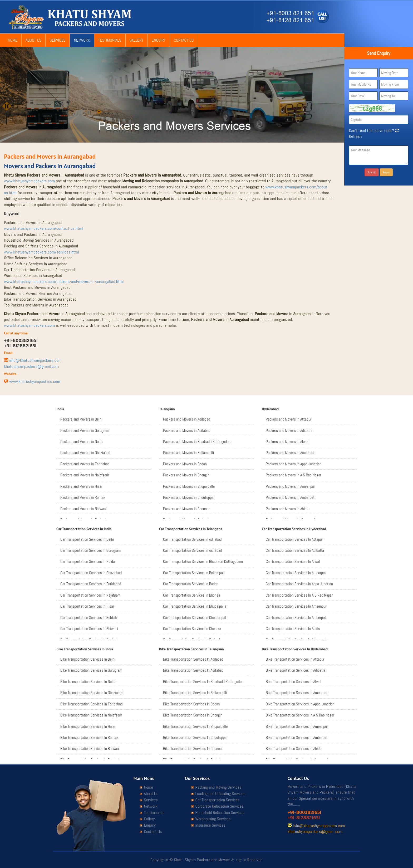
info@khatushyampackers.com (35, 360)
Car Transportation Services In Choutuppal (195, 618)
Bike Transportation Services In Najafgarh (91, 715)
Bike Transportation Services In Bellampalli (195, 693)
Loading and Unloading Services (220, 794)
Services (58, 40)
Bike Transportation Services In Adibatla (296, 670)
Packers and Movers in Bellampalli (188, 453)
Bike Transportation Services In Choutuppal (195, 737)
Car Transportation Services (218, 800)
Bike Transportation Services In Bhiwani (90, 748)
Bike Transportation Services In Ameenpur (297, 726)
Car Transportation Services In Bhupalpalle (195, 606)
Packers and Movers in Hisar (81, 486)
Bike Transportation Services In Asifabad (193, 670)
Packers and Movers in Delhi (81, 419)
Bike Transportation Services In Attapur (295, 659)
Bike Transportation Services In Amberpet (297, 737)
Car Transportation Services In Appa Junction (299, 584)
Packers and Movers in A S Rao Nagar (293, 475)
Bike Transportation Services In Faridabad (91, 704)
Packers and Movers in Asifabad (187, 430)
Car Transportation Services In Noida (88, 561)
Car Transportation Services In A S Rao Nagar (299, 595)
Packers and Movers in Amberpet (290, 497)
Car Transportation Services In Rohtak (89, 618)
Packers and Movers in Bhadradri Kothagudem (197, 442)
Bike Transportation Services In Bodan (191, 704)
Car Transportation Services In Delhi (87, 539)
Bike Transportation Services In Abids (294, 748)
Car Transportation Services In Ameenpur (296, 606)
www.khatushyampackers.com (29, 181)
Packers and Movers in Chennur (186, 509)
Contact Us (184, 40)
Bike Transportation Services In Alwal (294, 682)
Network (82, 40)
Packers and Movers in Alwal (287, 442)
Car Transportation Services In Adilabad (192, 539)
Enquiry (159, 40)
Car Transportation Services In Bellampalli (194, 573)
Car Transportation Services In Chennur (192, 629)
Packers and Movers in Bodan (185, 464)
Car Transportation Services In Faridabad (91, 584)
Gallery (137, 40)
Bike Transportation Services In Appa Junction (300, 704)
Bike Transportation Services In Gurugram (91, 670)
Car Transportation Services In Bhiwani (89, 629)
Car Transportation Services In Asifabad (192, 550)
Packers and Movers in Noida (82, 442)
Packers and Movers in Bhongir (186, 475)
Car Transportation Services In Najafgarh (90, 595)
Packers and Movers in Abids (287, 509)
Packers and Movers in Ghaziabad (85, 453)
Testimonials (110, 40)
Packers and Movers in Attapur (289, 419)
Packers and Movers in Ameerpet (290, 453)
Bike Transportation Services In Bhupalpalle (195, 726)
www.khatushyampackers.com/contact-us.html (44, 228)
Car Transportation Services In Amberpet (296, 618)
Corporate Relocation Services (220, 806)
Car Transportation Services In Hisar (87, 606)
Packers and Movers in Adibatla (289, 430)
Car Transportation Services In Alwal (293, 561)
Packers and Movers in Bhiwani (83, 509)
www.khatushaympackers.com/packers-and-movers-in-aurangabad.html (64, 282)
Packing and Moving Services (218, 787)
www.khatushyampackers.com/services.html (41, 252)
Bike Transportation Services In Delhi (88, 659)
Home (13, 40)
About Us (33, 40)
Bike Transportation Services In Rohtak (89, 737)
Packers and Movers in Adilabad (187, 419)
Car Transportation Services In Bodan (191, 584)
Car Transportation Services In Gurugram (90, 550)
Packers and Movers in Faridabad (85, 464)
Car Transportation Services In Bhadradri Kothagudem (203, 561)
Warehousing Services (213, 819)
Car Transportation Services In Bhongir (192, 595)
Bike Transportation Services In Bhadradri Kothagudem (204, 682)
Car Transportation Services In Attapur (294, 539)
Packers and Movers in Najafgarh (85, 475)
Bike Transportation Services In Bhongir (192, 715)
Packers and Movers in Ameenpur (290, 486)
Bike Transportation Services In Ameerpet (297, 693)
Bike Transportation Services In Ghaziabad (92, 693)
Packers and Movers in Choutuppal (189, 497)
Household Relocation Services (220, 813)
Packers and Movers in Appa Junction (294, 464)
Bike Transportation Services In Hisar (88, 726)
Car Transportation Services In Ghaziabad (91, 573)
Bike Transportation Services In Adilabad (193, 659)
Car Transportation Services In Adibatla (295, 550)
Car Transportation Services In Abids (293, 629)
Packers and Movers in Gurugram (85, 430)
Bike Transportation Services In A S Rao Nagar (300, 715)
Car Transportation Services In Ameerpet (296, 573)
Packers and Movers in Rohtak (83, 497)
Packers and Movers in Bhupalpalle (189, 486)
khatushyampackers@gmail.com (31, 366)
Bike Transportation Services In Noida (88, 682)
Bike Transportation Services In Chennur (193, 748)
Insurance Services (211, 825)
